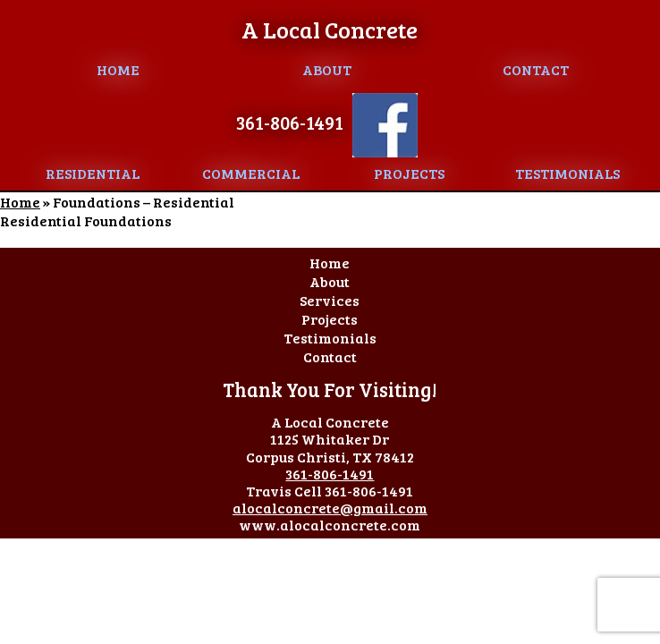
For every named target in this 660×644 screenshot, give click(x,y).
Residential (93, 173)
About (327, 69)
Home (118, 69)
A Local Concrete (330, 29)
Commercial (251, 173)
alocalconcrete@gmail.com (330, 508)
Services (330, 300)
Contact (536, 69)
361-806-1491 (290, 123)
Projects (409, 173)
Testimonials (567, 173)
